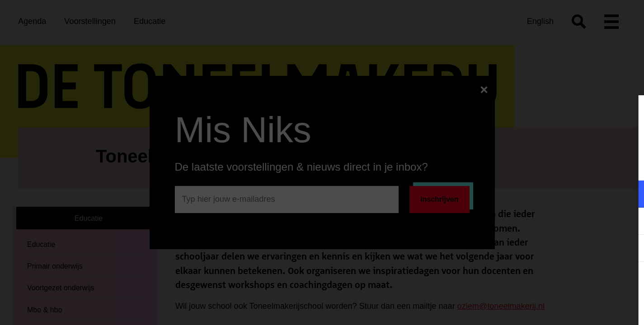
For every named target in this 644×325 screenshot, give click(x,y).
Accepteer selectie (567, 308)
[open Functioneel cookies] (630, 195)
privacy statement (531, 165)
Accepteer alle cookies (567, 282)
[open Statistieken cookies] (630, 249)
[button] (558, 194)
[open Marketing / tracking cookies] (630, 222)
